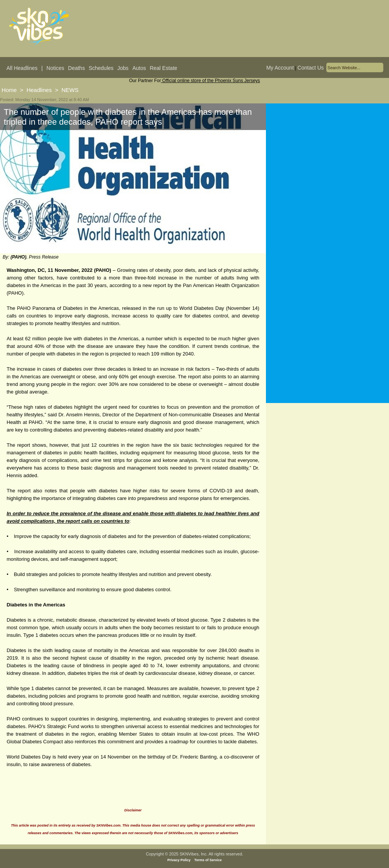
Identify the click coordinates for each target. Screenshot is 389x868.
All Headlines (22, 68)
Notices (55, 68)
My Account (280, 68)
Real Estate (163, 68)
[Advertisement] (327, 178)
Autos (139, 68)
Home (9, 90)
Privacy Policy (179, 860)
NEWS (70, 90)
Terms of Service (208, 860)
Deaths (76, 68)
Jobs (123, 68)
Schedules (101, 68)
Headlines (39, 90)
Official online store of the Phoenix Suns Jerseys (211, 81)
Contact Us (311, 68)
